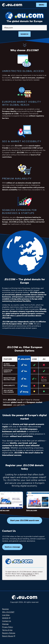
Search (24, 34)
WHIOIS (5, 618)
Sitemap (5, 624)
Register (5, 609)
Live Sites (6, 615)
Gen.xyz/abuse (27, 574)
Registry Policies (9, 633)
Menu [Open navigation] (41, 5)
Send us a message (12, 547)
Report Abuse (8, 636)
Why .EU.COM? (8, 612)
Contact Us (7, 621)
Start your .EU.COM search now (25, 520)
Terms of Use (7, 630)
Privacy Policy (8, 627)
